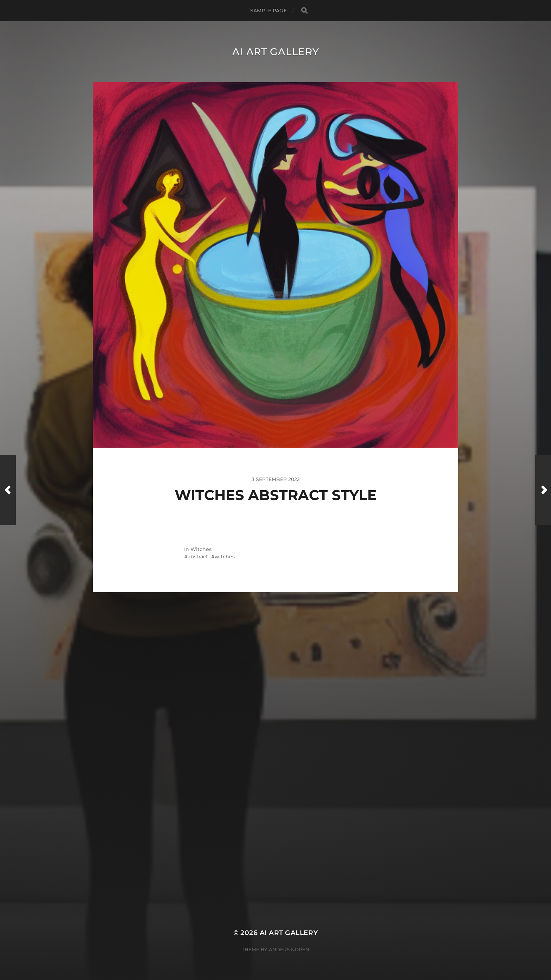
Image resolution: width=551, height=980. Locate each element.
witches (225, 557)
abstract (198, 557)
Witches (201, 549)
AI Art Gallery (276, 52)
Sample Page (268, 11)
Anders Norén (289, 949)
